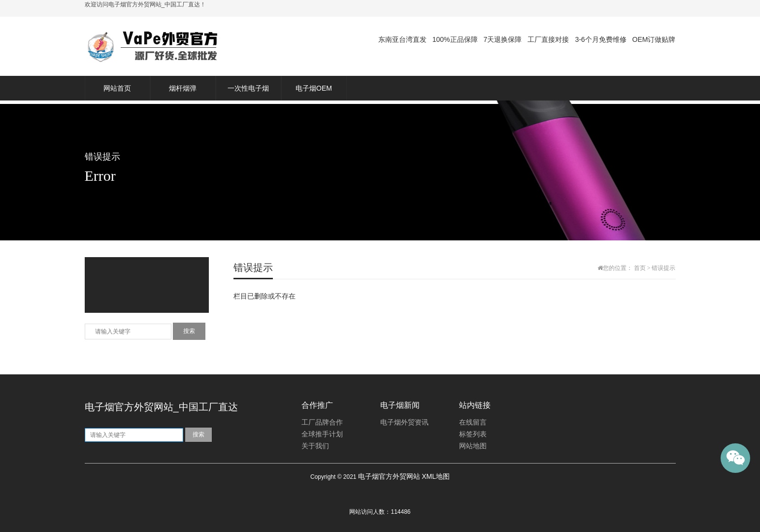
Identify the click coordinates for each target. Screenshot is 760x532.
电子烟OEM (314, 88)
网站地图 (473, 446)
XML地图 (436, 476)
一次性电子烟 (248, 88)
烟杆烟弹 (183, 88)
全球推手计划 (322, 434)
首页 (640, 268)
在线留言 (473, 422)
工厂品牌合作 (322, 422)
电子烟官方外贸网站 (389, 476)
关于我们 (315, 446)
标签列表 (473, 434)
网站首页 (117, 88)
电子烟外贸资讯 (404, 422)
